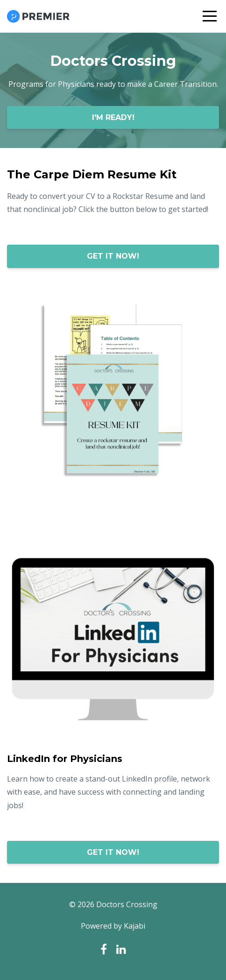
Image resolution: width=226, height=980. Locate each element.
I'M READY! (113, 117)
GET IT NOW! (113, 256)
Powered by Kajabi (113, 926)
